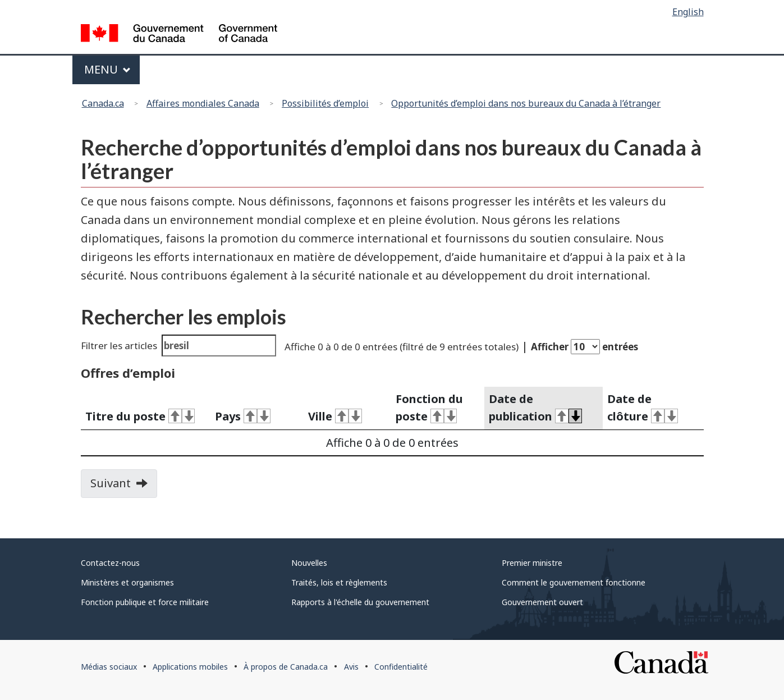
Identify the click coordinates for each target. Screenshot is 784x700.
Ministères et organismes (127, 582)
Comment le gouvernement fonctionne (574, 582)
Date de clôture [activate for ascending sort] (643, 408)
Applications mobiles (190, 667)
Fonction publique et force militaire (145, 602)
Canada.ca (103, 103)
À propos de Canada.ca (286, 667)
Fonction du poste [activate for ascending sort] (429, 408)
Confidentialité (401, 667)
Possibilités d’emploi (325, 103)
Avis (351, 667)
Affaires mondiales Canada (203, 103)
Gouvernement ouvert (542, 602)
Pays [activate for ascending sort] (243, 416)
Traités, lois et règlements (339, 582)
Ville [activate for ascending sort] (335, 416)
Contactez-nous (110, 563)
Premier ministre (532, 563)
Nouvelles (309, 563)
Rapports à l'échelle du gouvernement (360, 602)
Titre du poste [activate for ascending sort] (140, 416)
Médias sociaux (109, 667)
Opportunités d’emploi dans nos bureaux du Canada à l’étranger (526, 103)
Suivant (124, 487)
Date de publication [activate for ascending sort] (535, 408)
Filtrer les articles (179, 346)
